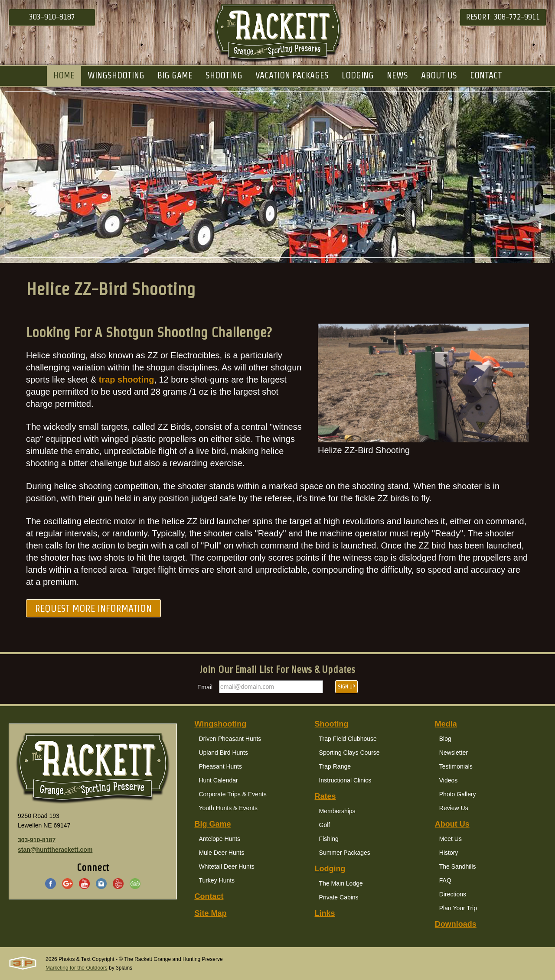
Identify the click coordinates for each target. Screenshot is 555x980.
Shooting (332, 724)
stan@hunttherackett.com (55, 850)
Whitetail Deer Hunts (226, 866)
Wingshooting (220, 724)
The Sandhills (458, 866)
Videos (449, 780)
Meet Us (451, 839)
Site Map (210, 913)
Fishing (329, 839)
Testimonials (456, 766)
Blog (445, 739)
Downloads (456, 924)
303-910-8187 (52, 17)
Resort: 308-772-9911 (503, 17)
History (449, 853)
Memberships (337, 811)
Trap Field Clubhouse (348, 739)
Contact (209, 896)
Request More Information (93, 608)
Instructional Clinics (345, 780)
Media (446, 724)
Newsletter (454, 753)
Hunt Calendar (218, 780)
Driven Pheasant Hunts (230, 739)
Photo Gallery (458, 794)
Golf (325, 825)
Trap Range (335, 766)
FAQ (445, 880)
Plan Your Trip (458, 908)
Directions (453, 894)
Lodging (330, 869)
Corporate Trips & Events (232, 794)
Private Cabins (339, 897)
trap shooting (127, 380)
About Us (452, 824)
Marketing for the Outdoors (77, 968)
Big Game (212, 824)
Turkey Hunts (217, 880)
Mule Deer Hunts (221, 853)
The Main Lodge (341, 883)
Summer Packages (345, 853)
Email (205, 687)
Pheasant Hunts (220, 766)
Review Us (454, 808)
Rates (325, 796)
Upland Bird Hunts (223, 753)
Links (325, 913)
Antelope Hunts (219, 839)
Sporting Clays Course (349, 753)
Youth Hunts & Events (228, 808)
